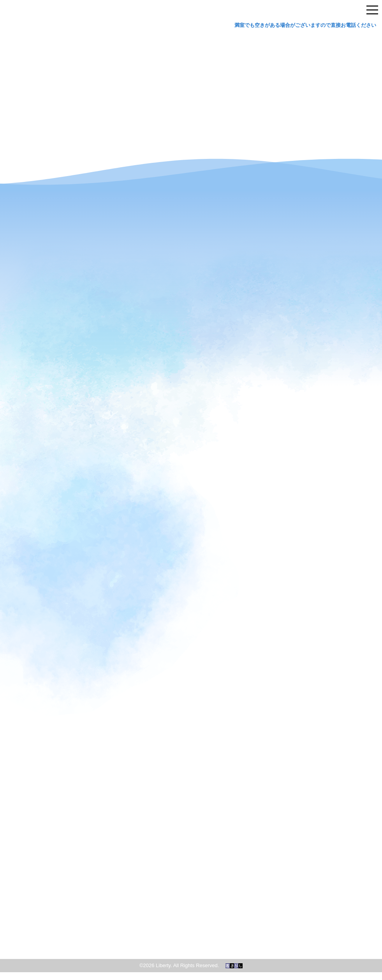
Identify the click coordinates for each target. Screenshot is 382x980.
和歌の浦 (191, 910)
